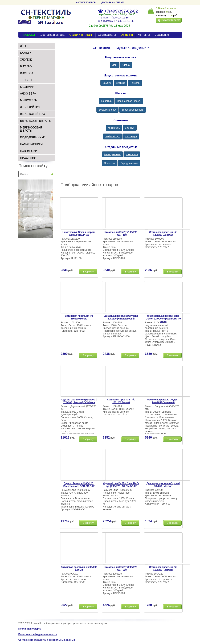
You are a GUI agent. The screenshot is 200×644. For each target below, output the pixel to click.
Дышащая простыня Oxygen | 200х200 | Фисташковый (121, 317)
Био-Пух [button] (130, 128)
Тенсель (27, 80)
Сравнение (162, 35)
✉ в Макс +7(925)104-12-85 (113, 18)
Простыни (28, 158)
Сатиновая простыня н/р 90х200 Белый (79, 568)
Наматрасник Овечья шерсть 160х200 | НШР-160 (79, 233)
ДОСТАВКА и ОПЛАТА (113, 2)
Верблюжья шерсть (36, 121)
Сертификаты (107, 35)
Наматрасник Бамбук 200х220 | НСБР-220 (121, 568)
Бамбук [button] (107, 83)
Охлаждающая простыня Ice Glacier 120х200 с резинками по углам (163, 319)
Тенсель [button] (135, 83)
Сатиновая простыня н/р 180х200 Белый (121, 401)
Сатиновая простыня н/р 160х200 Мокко (79, 317)
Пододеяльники (33, 137)
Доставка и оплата (52, 35)
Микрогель (29, 100)
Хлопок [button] (126, 65)
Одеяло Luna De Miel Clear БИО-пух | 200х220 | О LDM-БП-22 (121, 485)
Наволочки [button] (132, 154)
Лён (23, 46)
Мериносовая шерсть (31, 129)
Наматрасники (31, 144)
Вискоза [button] (121, 83)
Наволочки (29, 151)
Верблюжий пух (33, 114)
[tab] (37, 46)
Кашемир (27, 87)
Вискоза (27, 73)
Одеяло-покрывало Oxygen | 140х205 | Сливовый (163, 401)
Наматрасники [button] (112, 154)
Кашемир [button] (106, 101)
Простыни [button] (110, 163)
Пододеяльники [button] (129, 163)
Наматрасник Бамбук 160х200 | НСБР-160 (121, 233)
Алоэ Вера (28, 94)
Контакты (144, 35)
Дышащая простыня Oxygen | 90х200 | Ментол (163, 485)
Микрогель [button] (114, 128)
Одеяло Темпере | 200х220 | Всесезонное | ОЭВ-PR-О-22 (79, 485)
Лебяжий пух (30, 107)
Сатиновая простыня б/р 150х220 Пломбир (163, 568)
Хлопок (26, 60)
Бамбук (26, 53)
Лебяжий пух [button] (113, 136)
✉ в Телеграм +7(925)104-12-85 (116, 21)
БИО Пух (26, 66)
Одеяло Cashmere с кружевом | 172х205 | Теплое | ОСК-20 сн (79, 401)
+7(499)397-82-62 (121, 11)
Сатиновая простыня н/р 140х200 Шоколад (163, 233)
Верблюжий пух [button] (107, 110)
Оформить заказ (169, 20)
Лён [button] (114, 65)
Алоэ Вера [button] (131, 136)
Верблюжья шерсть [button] (132, 110)
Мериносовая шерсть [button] (129, 101)
